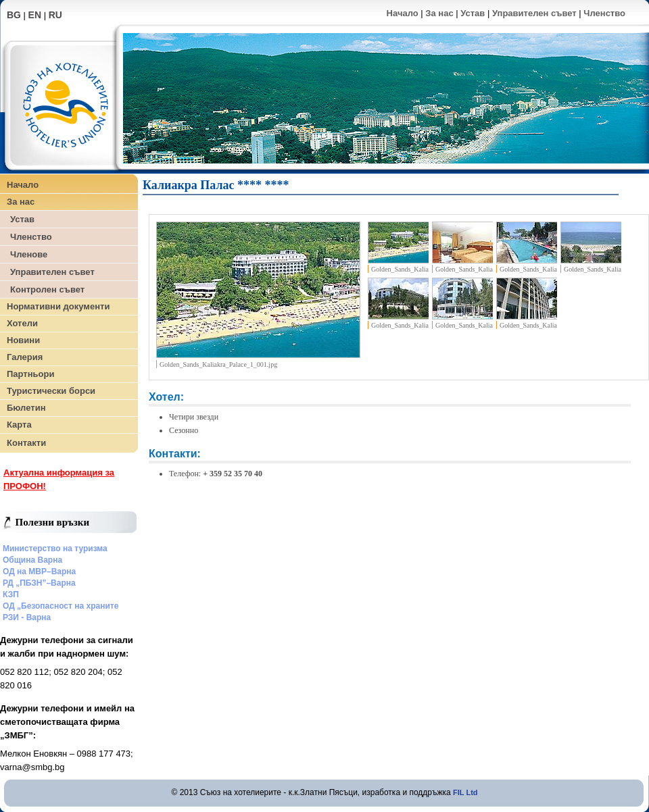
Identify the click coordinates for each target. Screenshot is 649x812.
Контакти (26, 443)
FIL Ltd (465, 792)
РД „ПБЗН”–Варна (39, 583)
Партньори (30, 374)
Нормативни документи (58, 306)
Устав (473, 13)
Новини (23, 340)
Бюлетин (26, 408)
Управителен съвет (534, 13)
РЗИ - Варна (27, 617)
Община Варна (32, 560)
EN (35, 15)
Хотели (22, 323)
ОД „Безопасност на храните (61, 606)
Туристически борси (51, 391)
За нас (439, 13)
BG (14, 15)
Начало (403, 13)
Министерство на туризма (55, 549)
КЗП (11, 594)
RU (55, 15)
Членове (29, 254)
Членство (604, 13)
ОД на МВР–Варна (39, 572)
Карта (19, 425)
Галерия (25, 357)
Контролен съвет (47, 289)
